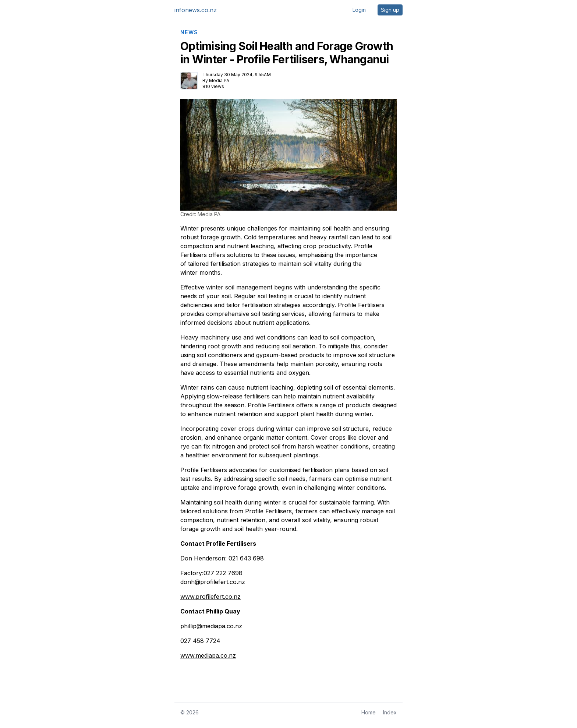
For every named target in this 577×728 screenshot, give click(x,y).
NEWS (189, 32)
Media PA (219, 80)
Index (390, 712)
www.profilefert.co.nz (210, 597)
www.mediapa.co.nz (208, 655)
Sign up (390, 10)
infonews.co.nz (196, 10)
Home (369, 712)
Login (359, 10)
